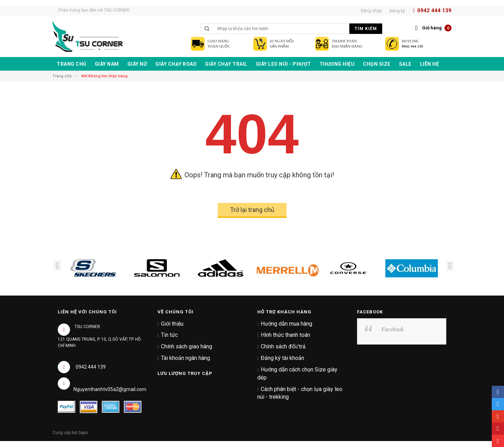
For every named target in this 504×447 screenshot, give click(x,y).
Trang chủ (62, 76)
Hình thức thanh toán (285, 335)
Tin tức (169, 335)
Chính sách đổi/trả (283, 346)
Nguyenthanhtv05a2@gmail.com (110, 389)
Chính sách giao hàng (187, 346)
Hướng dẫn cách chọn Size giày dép (297, 374)
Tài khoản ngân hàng (185, 358)
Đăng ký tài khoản (282, 358)
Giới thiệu (172, 324)
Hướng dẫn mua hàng (286, 324)
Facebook (393, 329)
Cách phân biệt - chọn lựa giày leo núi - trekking (300, 393)
